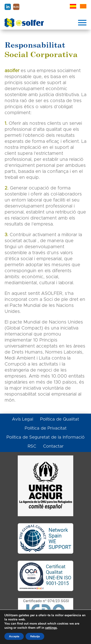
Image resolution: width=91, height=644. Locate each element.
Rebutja (35, 636)
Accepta (14, 636)
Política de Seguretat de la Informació (45, 437)
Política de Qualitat (60, 419)
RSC (32, 446)
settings (51, 628)
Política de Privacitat (46, 428)
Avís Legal (23, 419)
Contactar (53, 446)
